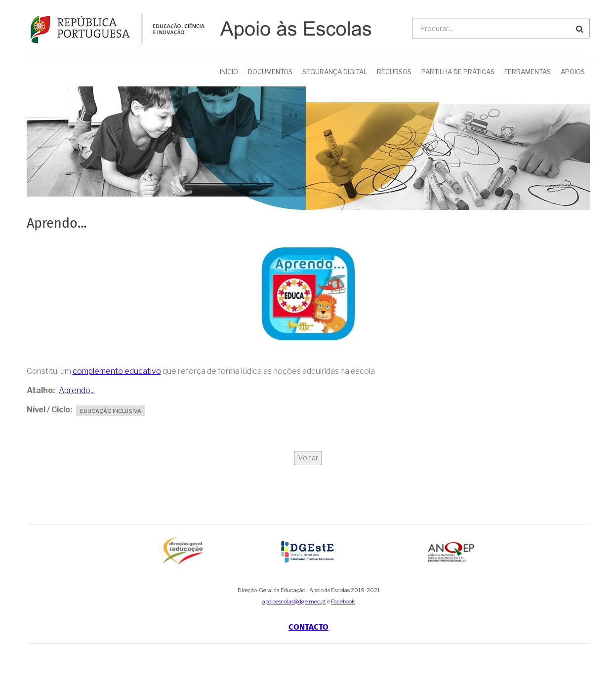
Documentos (270, 72)
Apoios (573, 72)
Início (229, 72)
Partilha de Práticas (458, 72)
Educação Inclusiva (111, 411)
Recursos (394, 72)
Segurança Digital (335, 72)
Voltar (308, 458)
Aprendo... (77, 390)
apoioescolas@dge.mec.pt (294, 602)
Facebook (343, 602)
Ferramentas (528, 72)
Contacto (308, 627)
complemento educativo (117, 371)
